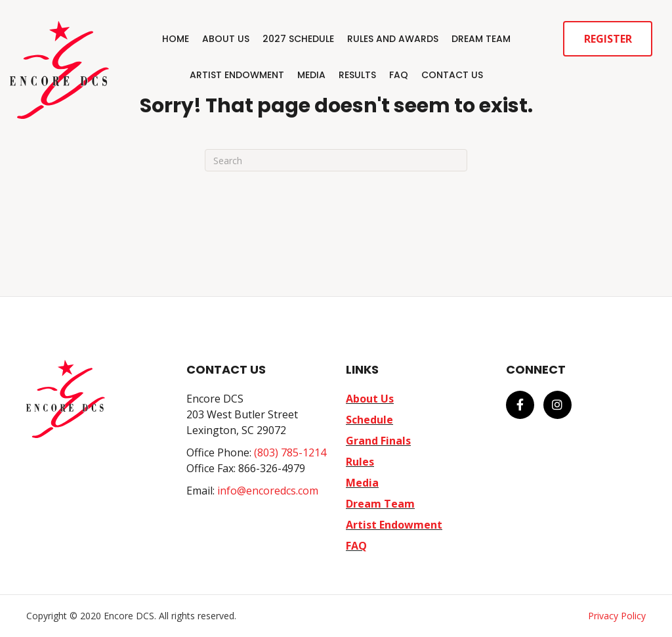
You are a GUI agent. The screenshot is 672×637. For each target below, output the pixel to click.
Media (311, 75)
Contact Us (452, 75)
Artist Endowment (237, 75)
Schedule (369, 420)
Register (608, 39)
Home (176, 39)
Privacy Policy (617, 616)
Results (357, 75)
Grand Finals (378, 441)
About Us (226, 39)
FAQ (399, 75)
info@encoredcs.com (268, 491)
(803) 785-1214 (290, 452)
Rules (360, 462)
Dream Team (481, 39)
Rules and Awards (393, 39)
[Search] (336, 160)
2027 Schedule (298, 39)
